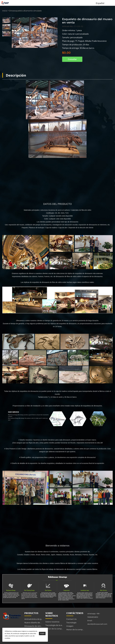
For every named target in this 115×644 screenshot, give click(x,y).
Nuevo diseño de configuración (39, 623)
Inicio (5, 11)
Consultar (72, 59)
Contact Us (71, 619)
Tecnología (71, 623)
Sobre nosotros (52, 622)
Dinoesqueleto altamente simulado (25, 11)
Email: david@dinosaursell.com (97, 622)
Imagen (70, 626)
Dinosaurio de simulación (36, 626)
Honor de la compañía (55, 629)
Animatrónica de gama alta (37, 619)
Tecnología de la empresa (57, 625)
